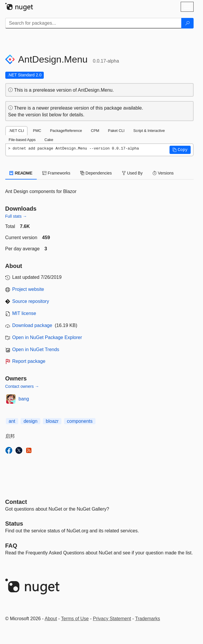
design (30, 421)
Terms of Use (75, 619)
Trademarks (148, 619)
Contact (16, 502)
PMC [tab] (37, 131)
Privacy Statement (112, 619)
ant (12, 421)
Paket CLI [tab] (116, 131)
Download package (32, 325)
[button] (180, 150)
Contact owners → (22, 386)
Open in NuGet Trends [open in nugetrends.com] (36, 349)
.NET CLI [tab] (16, 131)
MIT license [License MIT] (24, 313)
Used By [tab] (132, 173)
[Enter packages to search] (93, 23)
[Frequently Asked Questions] (11, 546)
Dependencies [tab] (96, 173)
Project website (28, 289)
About (51, 619)
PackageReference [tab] (66, 131)
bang (24, 399)
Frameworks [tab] (56, 173)
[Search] (187, 23)
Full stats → (16, 216)
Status (14, 524)
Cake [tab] (49, 140)
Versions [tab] (163, 173)
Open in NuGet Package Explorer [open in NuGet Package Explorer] (47, 337)
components (80, 421)
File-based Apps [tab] (22, 140)
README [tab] (21, 173)
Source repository (31, 301)
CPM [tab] (95, 131)
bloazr (52, 421)
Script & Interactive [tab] (149, 131)
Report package (29, 361)
